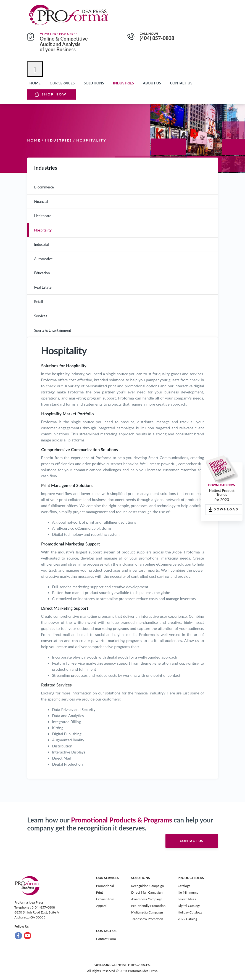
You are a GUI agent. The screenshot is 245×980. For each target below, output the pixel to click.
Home (35, 83)
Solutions (94, 83)
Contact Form (106, 939)
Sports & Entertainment (53, 330)
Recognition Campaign (147, 886)
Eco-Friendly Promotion (148, 906)
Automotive (44, 259)
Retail (39, 302)
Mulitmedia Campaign (147, 912)
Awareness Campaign (147, 899)
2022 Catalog (187, 919)
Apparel (102, 906)
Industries (123, 83)
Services (41, 316)
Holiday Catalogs (190, 912)
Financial (41, 201)
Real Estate (43, 287)
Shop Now (51, 94)
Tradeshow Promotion (147, 919)
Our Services (62, 83)
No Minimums (188, 892)
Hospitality (43, 230)
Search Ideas (187, 899)
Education (42, 273)
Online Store (105, 899)
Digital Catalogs (189, 906)
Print (100, 892)
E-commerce (44, 187)
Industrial (42, 244)
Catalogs (184, 886)
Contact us (181, 83)
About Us (152, 83)
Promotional (105, 886)
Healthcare (43, 216)
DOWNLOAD (224, 510)
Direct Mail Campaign (147, 892)
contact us (192, 841)
